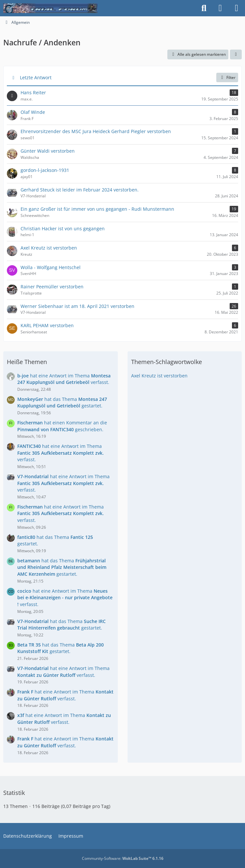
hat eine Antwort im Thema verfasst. (64, 379)
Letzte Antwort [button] (36, 77)
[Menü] (237, 8)
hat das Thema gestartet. (62, 403)
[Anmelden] (220, 8)
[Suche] (204, 8)
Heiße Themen (27, 362)
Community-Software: (123, 858)
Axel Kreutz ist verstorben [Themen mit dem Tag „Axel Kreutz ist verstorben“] (159, 376)
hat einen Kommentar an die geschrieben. (62, 426)
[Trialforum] (50, 8)
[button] (236, 54)
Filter (227, 77)
